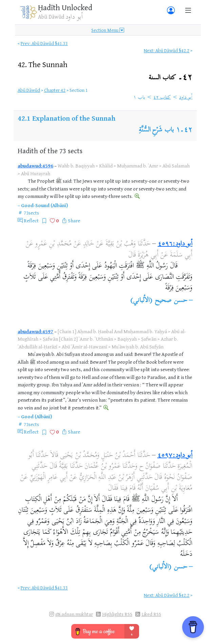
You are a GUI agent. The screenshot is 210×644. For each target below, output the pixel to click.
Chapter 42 (55, 90)
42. (43, 64)
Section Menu (108, 30)
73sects (31, 213)
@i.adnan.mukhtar (74, 614)
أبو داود (186, 98)
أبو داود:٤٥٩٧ (175, 456)
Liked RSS (151, 614)
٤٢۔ (170, 78)
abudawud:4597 (35, 331)
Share (74, 220)
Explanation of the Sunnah (74, 118)
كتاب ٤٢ (162, 98)
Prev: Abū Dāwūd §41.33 (44, 43)
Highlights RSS (117, 614)
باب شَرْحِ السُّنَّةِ (156, 130)
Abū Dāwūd (29, 90)
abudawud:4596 (35, 166)
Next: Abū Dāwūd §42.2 (167, 50)
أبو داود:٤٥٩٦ (175, 244)
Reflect (31, 220)
